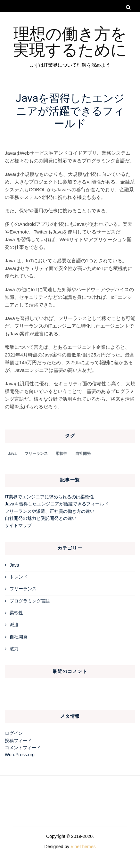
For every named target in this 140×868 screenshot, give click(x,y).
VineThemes (83, 847)
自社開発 (19, 637)
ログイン (14, 733)
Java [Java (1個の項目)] (12, 454)
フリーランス (23, 589)
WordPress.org (20, 755)
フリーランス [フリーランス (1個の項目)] (36, 454)
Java (14, 565)
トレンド (19, 577)
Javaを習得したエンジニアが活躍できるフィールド (57, 504)
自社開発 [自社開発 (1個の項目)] (83, 454)
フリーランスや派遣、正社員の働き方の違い (50, 511)
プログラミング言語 (30, 601)
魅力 (14, 649)
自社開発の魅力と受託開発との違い (41, 518)
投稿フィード (18, 741)
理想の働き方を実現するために (70, 41)
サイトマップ (18, 525)
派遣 (14, 625)
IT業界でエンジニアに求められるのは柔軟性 (49, 497)
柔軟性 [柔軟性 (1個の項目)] (62, 454)
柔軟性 (16, 613)
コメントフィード (23, 748)
